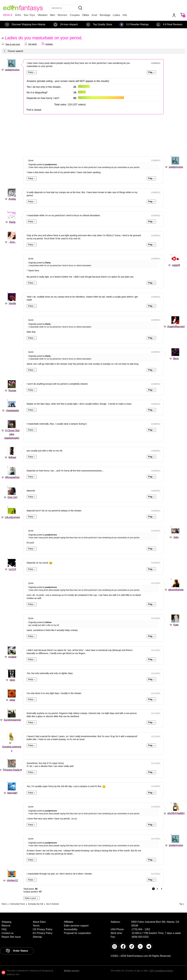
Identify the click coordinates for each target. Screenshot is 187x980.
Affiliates (69, 922)
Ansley (12, 199)
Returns (6, 926)
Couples (75, 15)
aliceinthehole (176, 590)
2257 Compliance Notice (161, 971)
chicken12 (12, 880)
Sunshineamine (12, 720)
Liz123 (12, 569)
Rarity (12, 222)
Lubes (116, 15)
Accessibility (71, 929)
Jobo (176, 537)
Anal (94, 15)
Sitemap (37, 937)
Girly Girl (12, 497)
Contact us (7, 933)
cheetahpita (12, 410)
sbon (12, 680)
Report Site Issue (11, 937)
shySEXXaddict (176, 813)
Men (53, 15)
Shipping (6, 922)
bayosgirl (12, 793)
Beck (176, 358)
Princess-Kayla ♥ (12, 770)
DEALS (8, 15)
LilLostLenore (12, 517)
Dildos (86, 15)
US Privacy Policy (43, 929)
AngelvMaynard (176, 326)
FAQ (4, 929)
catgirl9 (176, 265)
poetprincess (12, 70)
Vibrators (43, 15)
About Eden (39, 922)
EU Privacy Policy (43, 933)
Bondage (105, 15)
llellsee (12, 457)
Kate (176, 625)
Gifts (18, 15)
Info (125, 15)
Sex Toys (29, 15)
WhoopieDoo (12, 477)
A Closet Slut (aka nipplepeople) (12, 434)
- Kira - (12, 242)
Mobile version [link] (72, 971)
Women (62, 15)
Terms (36, 926)
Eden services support (76, 926)
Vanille (12, 303)
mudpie (12, 657)
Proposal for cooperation (77, 933)
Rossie (12, 390)
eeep (12, 700)
